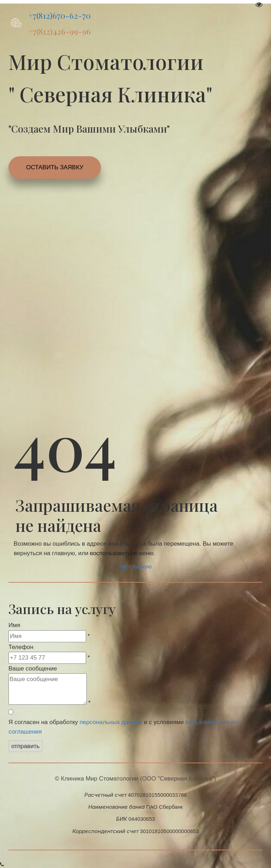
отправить (25, 746)
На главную (135, 567)
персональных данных (111, 722)
